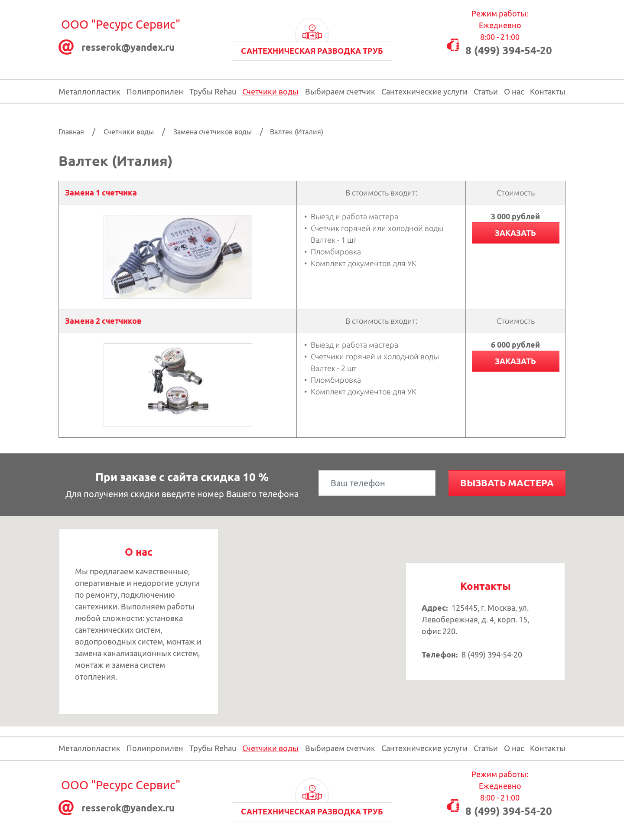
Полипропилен (155, 91)
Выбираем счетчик (340, 91)
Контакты (548, 91)
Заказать (515, 233)
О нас (514, 91)
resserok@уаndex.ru (128, 47)
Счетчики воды (270, 91)
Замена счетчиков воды (213, 132)
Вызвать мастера (507, 483)
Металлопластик (89, 91)
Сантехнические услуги (424, 91)
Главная (71, 132)
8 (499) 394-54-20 (509, 50)
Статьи (486, 91)
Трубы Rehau (213, 91)
